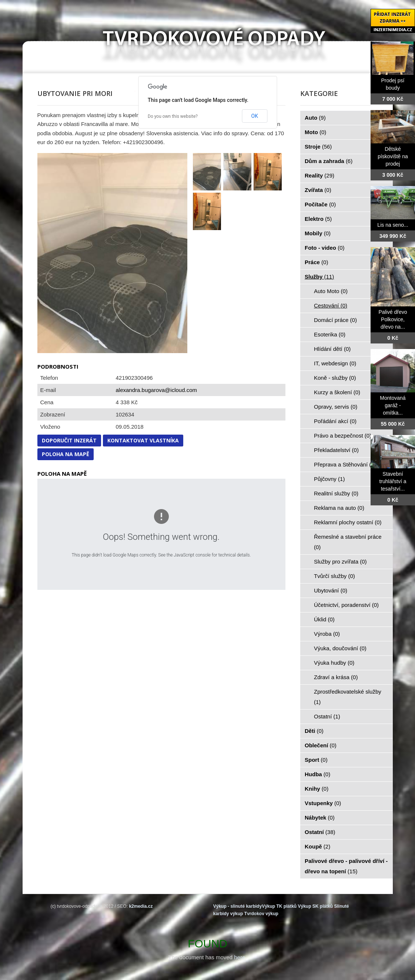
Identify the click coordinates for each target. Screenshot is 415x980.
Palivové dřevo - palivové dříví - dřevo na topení (346, 866)
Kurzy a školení (337, 392)
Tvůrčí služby (334, 576)
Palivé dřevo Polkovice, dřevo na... (393, 319)
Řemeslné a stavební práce (348, 542)
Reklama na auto (339, 508)
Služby (319, 277)
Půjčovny (329, 479)
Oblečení (321, 745)
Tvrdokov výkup (261, 914)
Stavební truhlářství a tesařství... (393, 481)
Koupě (317, 846)
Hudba (317, 774)
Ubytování (331, 590)
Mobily (318, 233)
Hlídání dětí (332, 349)
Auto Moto (331, 291)
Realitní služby (336, 493)
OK (255, 116)
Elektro (318, 219)
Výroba (327, 634)
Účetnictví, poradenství (346, 605)
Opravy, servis (336, 407)
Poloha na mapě (66, 454)
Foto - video (325, 248)
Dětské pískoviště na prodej (393, 156)
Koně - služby (335, 378)
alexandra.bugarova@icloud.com (157, 390)
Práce (316, 262)
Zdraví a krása (336, 677)
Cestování (331, 305)
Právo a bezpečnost (343, 436)
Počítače (320, 204)
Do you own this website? (173, 116)
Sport (316, 760)
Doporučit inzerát (69, 440)
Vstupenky (323, 803)
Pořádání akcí (335, 421)
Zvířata (318, 190)
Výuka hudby (334, 663)
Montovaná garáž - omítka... (393, 405)
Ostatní (327, 716)
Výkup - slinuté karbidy (237, 906)
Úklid (324, 619)
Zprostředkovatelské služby (348, 697)
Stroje (318, 147)
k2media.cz (141, 906)
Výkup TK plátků (279, 906)
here (240, 957)
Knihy (317, 789)
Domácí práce (335, 320)
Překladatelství (336, 450)
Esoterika (330, 334)
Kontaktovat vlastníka (143, 440)
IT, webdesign (335, 363)
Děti (314, 731)
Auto (315, 118)
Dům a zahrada (329, 161)
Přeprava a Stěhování (345, 464)
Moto (315, 132)
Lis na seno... (393, 225)
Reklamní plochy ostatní (348, 522)
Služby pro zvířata (340, 562)
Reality (319, 175)
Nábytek (320, 818)
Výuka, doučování (340, 648)
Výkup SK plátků (315, 906)
